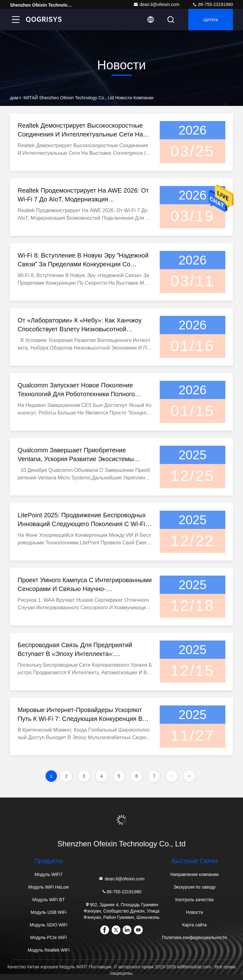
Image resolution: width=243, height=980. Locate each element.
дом (14, 98)
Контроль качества (195, 900)
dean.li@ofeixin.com (156, 4)
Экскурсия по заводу (195, 887)
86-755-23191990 (213, 4)
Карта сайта (195, 925)
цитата (211, 20)
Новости (195, 912)
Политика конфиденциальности (194, 937)
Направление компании (195, 874)
